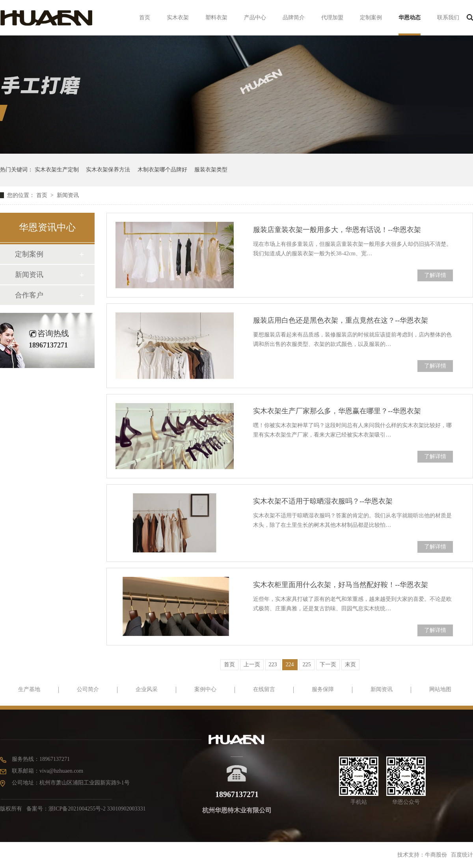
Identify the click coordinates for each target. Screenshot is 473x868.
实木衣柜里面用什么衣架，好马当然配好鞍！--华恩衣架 (341, 585)
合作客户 (29, 295)
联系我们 (448, 18)
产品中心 (255, 18)
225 (307, 664)
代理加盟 (332, 18)
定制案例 (371, 18)
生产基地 (29, 689)
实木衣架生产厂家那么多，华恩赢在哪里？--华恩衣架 (337, 411)
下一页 (328, 664)
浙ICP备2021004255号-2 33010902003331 (97, 809)
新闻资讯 (68, 195)
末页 (350, 664)
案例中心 (205, 689)
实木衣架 (178, 18)
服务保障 (323, 689)
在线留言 (264, 689)
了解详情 (435, 275)
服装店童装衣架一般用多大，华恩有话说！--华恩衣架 (337, 230)
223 (273, 664)
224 (290, 664)
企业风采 (147, 689)
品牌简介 (294, 18)
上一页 (252, 664)
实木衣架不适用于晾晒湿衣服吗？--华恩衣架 (323, 501)
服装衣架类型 (211, 170)
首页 (145, 18)
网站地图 (440, 689)
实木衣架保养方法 (108, 170)
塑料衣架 (216, 18)
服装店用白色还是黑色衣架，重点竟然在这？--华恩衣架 (341, 320)
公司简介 (88, 689)
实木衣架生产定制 (57, 170)
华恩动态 (410, 18)
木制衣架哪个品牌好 (162, 170)
